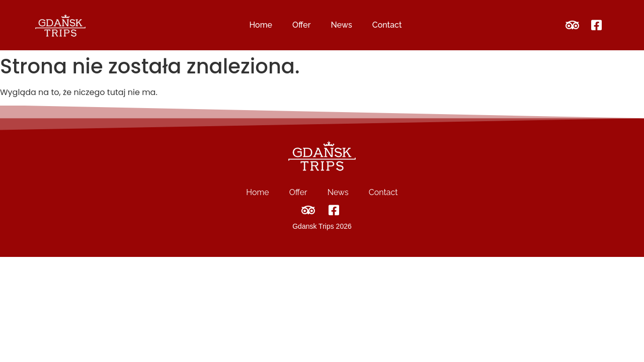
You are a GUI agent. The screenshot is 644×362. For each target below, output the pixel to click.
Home (261, 25)
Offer (302, 25)
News (342, 25)
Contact (387, 25)
